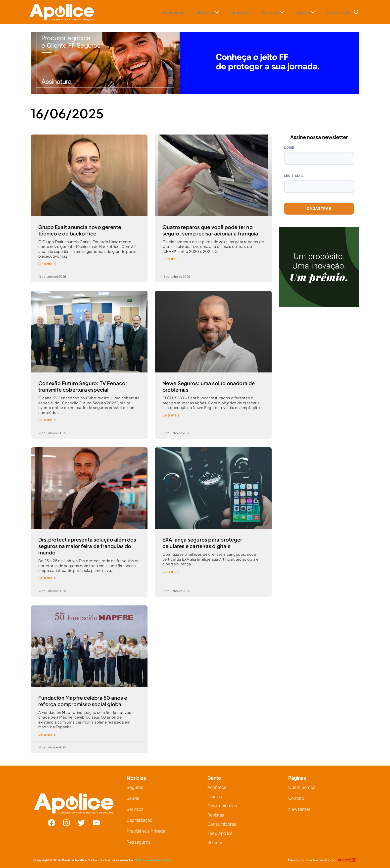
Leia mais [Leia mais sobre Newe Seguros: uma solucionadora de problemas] (171, 415)
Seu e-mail (294, 176)
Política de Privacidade (153, 860)
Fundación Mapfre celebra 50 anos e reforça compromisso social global (83, 701)
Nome (289, 148)
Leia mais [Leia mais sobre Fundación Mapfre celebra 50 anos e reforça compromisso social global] (47, 734)
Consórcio (337, 12)
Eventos (266, 12)
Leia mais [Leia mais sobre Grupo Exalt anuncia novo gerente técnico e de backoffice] (47, 263)
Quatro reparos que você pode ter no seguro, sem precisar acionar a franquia (210, 230)
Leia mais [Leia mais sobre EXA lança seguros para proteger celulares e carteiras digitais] (171, 571)
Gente (302, 12)
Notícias (197, 12)
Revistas (231, 12)
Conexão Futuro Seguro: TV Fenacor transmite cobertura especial (83, 386)
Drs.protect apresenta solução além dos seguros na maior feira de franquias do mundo (87, 546)
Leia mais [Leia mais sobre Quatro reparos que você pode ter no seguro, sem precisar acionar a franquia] (171, 258)
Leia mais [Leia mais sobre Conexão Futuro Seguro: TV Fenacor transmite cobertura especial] (47, 420)
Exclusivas (160, 12)
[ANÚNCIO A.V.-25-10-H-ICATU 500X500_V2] (319, 306)
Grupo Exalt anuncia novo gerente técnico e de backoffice (80, 230)
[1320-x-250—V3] (195, 92)
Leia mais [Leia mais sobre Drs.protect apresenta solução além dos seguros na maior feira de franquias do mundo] (47, 578)
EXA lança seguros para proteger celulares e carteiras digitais (202, 543)
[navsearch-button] (356, 12)
